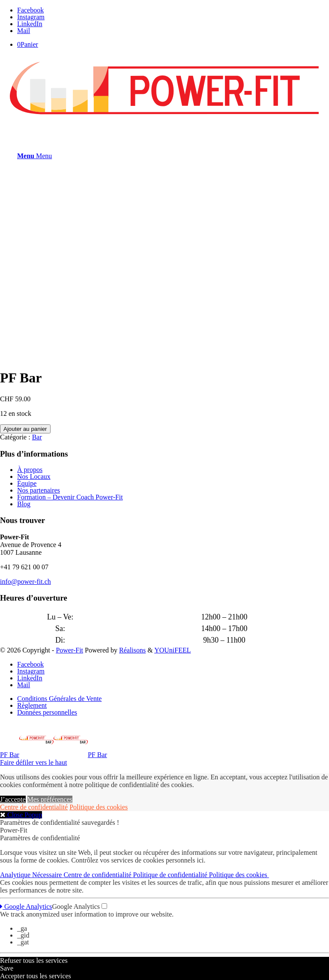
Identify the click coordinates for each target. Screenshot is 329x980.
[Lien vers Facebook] (30, 10)
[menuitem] (173, 699)
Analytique (16, 875)
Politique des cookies (99, 807)
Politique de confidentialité (171, 875)
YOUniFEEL (172, 650)
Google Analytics (26, 906)
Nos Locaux (34, 476)
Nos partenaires (39, 490)
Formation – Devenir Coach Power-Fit (70, 497)
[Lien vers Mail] (24, 31)
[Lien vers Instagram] (31, 17)
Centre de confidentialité (34, 807)
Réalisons (132, 650)
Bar (37, 437)
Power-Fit (69, 650)
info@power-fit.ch (25, 582)
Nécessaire (48, 875)
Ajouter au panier (25, 429)
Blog (24, 504)
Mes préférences (50, 799)
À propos (30, 470)
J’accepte (13, 799)
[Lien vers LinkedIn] (30, 24)
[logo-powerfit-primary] (164, 119)
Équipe (27, 483)
